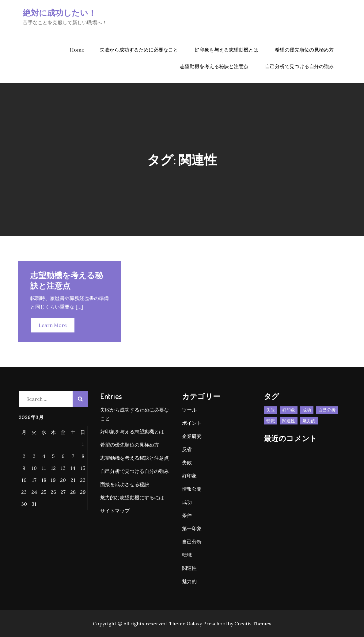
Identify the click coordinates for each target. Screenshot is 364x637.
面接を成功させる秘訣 (125, 484)
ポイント (192, 423)
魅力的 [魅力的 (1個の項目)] (309, 421)
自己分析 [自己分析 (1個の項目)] (327, 410)
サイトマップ (115, 511)
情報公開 (192, 489)
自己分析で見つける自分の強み (299, 66)
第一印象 (192, 528)
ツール (189, 410)
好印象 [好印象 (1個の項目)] (289, 410)
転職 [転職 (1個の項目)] (271, 421)
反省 (187, 449)
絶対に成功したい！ (59, 12)
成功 (187, 502)
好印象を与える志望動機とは (226, 50)
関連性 (189, 568)
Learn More (53, 325)
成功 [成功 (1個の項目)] (307, 410)
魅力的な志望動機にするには (132, 497)
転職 (187, 555)
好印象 (189, 476)
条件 (187, 515)
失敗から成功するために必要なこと (139, 50)
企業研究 (192, 436)
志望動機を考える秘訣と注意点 (214, 66)
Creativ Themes (253, 624)
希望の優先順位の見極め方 (304, 50)
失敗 (187, 462)
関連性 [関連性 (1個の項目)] (289, 421)
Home (77, 50)
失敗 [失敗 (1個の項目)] (271, 410)
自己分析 (192, 542)
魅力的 (189, 581)
